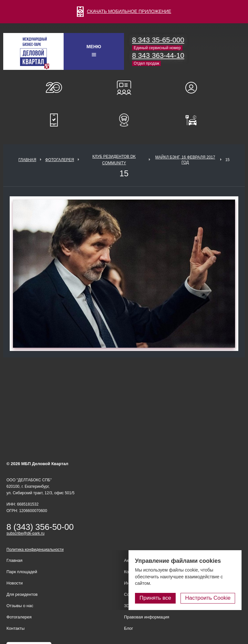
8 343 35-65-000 (158, 40)
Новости (15, 583)
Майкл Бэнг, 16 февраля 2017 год (185, 160)
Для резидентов (194, 88)
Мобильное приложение (54, 120)
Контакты (15, 628)
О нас (54, 88)
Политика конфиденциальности (35, 550)
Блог (129, 628)
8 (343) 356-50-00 (40, 527)
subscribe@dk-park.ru (26, 533)
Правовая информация (147, 617)
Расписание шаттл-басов (124, 120)
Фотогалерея (60, 160)
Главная (27, 160)
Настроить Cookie (208, 598)
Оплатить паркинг (194, 120)
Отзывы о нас (20, 606)
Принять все (155, 598)
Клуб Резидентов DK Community (114, 160)
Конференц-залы (124, 88)
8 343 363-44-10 (158, 55)
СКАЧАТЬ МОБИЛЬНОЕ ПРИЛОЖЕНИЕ (124, 11)
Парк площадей (22, 572)
